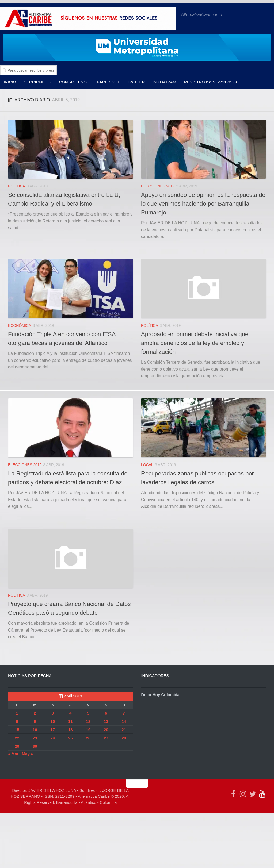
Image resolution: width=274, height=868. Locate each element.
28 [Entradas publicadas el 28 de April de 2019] (124, 738)
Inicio (10, 82)
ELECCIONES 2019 (158, 186)
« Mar (13, 754)
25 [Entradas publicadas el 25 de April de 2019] (71, 738)
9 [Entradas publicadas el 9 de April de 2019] (35, 721)
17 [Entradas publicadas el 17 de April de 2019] (53, 730)
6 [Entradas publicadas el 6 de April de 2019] (106, 713)
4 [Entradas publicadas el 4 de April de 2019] (70, 713)
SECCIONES (36, 82)
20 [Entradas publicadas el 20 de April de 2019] (106, 730)
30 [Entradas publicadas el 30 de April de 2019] (35, 746)
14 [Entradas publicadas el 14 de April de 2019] (124, 721)
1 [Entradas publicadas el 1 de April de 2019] (17, 713)
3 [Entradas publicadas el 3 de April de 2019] (53, 713)
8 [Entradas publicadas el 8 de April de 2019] (17, 721)
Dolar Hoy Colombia (160, 695)
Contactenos (74, 82)
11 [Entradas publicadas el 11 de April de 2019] (71, 721)
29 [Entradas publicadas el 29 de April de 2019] (17, 746)
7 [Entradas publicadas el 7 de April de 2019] (124, 713)
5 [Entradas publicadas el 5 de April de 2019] (88, 713)
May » (28, 754)
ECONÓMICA (20, 325)
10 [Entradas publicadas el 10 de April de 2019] (53, 721)
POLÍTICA (17, 186)
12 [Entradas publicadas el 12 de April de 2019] (88, 721)
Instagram (164, 82)
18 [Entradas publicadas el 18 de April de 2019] (71, 730)
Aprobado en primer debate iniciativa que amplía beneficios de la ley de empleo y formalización (195, 343)
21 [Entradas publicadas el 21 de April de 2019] (124, 730)
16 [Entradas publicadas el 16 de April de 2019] (35, 730)
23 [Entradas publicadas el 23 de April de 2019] (35, 738)
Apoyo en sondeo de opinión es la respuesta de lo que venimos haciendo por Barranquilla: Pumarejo (203, 204)
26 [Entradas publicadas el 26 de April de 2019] (88, 738)
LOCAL (147, 465)
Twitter (136, 82)
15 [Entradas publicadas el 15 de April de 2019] (17, 730)
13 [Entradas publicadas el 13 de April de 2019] (106, 721)
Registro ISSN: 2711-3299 (210, 82)
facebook (108, 82)
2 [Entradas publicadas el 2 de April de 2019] (35, 713)
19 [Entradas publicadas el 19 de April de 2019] (88, 730)
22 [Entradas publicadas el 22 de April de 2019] (17, 738)
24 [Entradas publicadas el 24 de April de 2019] (53, 738)
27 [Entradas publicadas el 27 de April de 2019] (106, 738)
